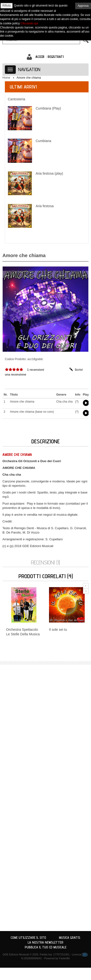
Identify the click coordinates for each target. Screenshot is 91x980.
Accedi (40, 57)
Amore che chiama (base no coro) (32, 412)
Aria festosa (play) (49, 173)
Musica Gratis (70, 938)
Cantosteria (17, 99)
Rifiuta (7, 6)
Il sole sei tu (58, 630)
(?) (77, 402)
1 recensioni (36, 370)
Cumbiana (43, 141)
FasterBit (64, 958)
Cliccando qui (29, 23)
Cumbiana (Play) (48, 108)
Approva (83, 6)
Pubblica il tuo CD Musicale (46, 947)
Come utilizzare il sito (28, 938)
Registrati (56, 57)
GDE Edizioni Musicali (16, 954)
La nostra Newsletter (45, 942)
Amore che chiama (29, 78)
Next (86, 591)
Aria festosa (45, 206)
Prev (86, 586)
